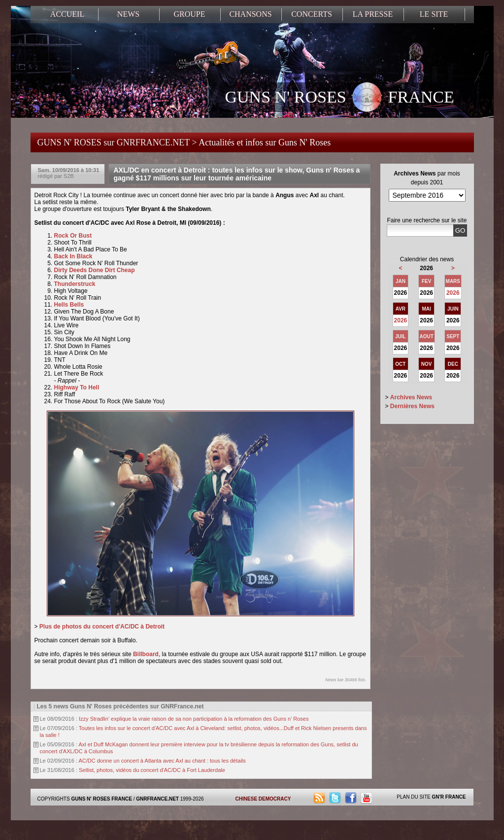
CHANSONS (250, 14)
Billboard (146, 654)
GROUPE (189, 14)
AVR (401, 309)
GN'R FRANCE (449, 797)
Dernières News (412, 406)
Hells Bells (70, 305)
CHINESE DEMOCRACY (263, 799)
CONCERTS (312, 14)
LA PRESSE (373, 14)
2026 (453, 293)
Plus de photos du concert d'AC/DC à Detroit (103, 627)
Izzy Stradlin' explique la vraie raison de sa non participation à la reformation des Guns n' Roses (194, 719)
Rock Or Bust (74, 236)
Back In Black (74, 256)
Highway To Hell (77, 387)
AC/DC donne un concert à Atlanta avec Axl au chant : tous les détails (162, 761)
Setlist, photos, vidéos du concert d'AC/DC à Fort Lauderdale (152, 770)
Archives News (411, 397)
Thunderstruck (76, 284)
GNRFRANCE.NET (157, 799)
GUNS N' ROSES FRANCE (340, 98)
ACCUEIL (67, 14)
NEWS (128, 14)
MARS (453, 281)
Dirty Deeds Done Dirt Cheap (95, 270)
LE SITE (434, 14)
